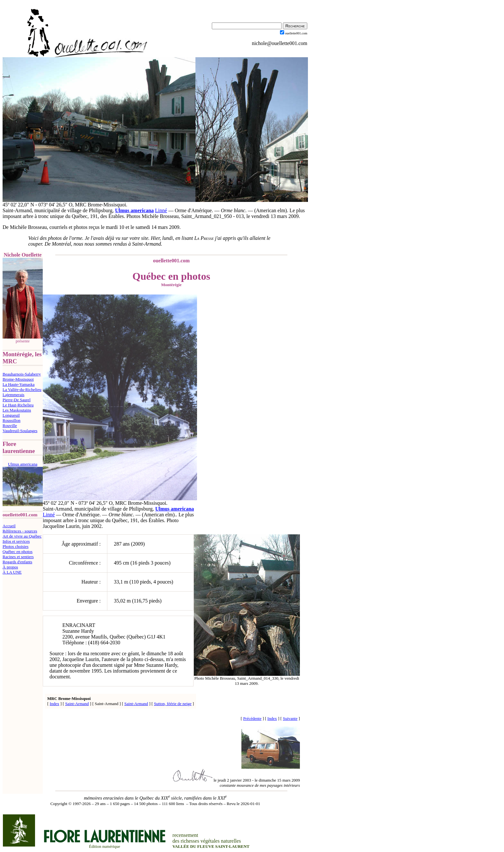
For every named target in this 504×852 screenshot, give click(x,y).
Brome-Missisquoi (18, 379)
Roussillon (12, 420)
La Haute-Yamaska (18, 384)
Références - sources (20, 531)
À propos (10, 567)
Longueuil (11, 415)
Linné (161, 210)
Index (55, 704)
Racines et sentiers (18, 557)
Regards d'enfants (17, 562)
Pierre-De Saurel (17, 400)
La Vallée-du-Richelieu (22, 390)
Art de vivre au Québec (22, 536)
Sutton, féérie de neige (173, 704)
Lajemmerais (14, 395)
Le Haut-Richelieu (18, 405)
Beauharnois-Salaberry (22, 374)
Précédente (252, 718)
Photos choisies (16, 546)
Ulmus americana (134, 210)
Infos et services (16, 541)
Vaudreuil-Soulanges (20, 431)
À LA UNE (12, 572)
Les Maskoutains (17, 410)
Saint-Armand (77, 704)
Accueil (9, 526)
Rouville (10, 426)
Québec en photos (18, 552)
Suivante (290, 718)
